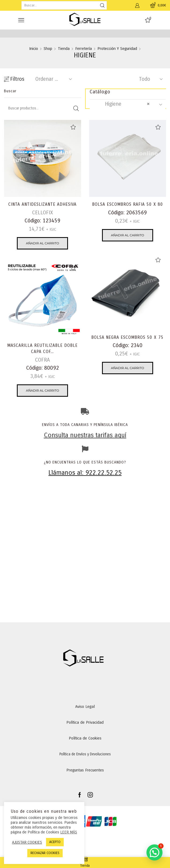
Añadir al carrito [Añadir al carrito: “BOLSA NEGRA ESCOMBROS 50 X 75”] (128, 368)
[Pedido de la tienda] (52, 79)
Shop (48, 49)
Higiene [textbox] (123, 104)
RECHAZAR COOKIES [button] (45, 853)
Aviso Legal (85, 707)
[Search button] (103, 5)
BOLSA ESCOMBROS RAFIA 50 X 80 (128, 204)
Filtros (14, 79)
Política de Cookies (85, 738)
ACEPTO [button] (55, 842)
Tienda (64, 49)
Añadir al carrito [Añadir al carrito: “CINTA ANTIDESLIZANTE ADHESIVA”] (42, 243)
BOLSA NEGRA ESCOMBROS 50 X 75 (127, 337)
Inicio (34, 49)
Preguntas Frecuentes (85, 770)
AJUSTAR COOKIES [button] (27, 842)
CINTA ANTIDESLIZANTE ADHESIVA (42, 204)
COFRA (42, 360)
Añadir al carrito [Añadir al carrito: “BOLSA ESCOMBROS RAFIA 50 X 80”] (128, 235)
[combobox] (128, 104)
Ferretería (84, 49)
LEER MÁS (69, 832)
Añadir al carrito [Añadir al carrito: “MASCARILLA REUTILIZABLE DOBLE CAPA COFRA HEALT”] (42, 390)
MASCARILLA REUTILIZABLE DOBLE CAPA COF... (42, 349)
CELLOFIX (43, 213)
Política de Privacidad (85, 722)
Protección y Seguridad (117, 49)
